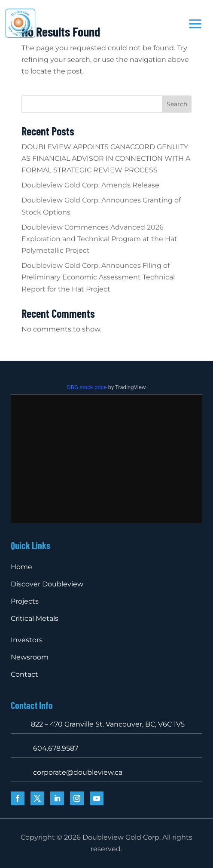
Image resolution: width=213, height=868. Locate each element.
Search (177, 104)
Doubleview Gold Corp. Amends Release (90, 185)
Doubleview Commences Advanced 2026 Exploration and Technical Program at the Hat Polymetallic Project (99, 239)
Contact (24, 674)
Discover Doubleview (47, 584)
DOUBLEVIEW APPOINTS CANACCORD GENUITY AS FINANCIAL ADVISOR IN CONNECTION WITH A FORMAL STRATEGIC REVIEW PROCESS (106, 158)
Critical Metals (35, 618)
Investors (27, 640)
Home (21, 567)
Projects (25, 601)
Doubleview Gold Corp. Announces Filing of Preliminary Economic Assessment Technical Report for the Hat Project (98, 277)
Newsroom (30, 657)
